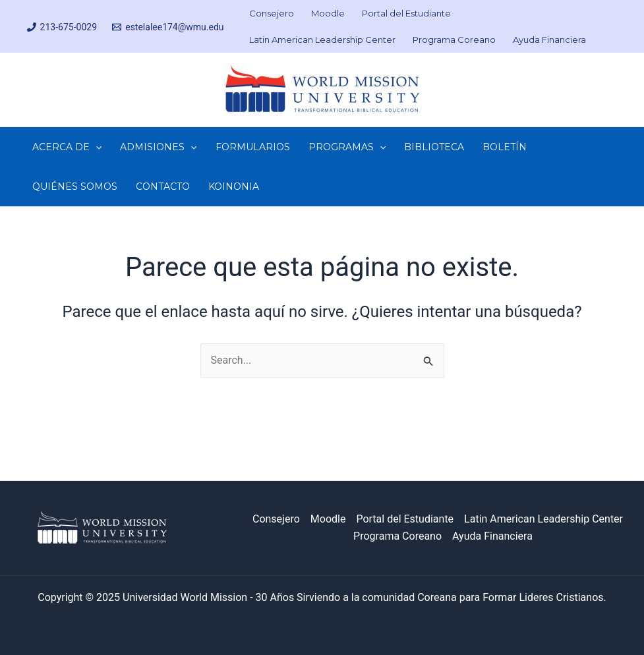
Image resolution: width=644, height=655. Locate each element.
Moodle (328, 519)
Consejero (276, 519)
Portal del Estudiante (405, 519)
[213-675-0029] (62, 27)
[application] (96, 147)
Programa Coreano (397, 536)
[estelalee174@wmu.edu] (168, 27)
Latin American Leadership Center (543, 519)
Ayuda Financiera (492, 536)
